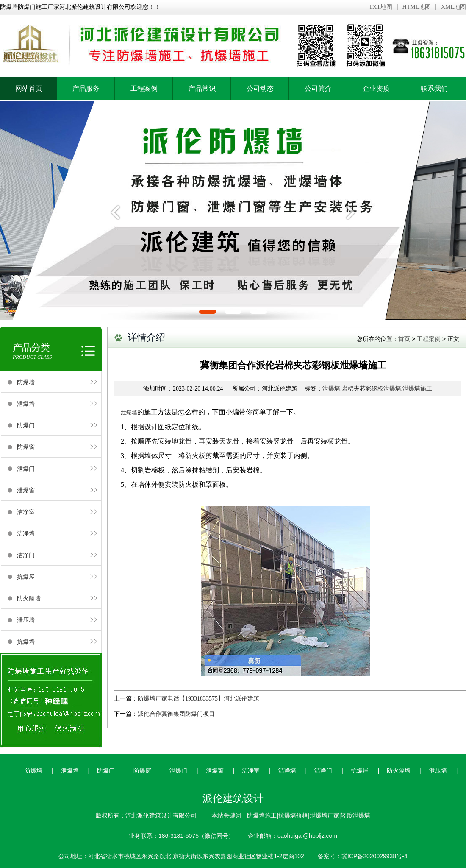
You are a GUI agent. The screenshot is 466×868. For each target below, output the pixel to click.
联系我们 (434, 88)
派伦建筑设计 (233, 798)
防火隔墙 (29, 598)
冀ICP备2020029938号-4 (374, 856)
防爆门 (26, 425)
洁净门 (26, 555)
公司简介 (318, 88)
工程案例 (144, 88)
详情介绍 (147, 337)
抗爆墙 (26, 642)
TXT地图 (381, 7)
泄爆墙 (26, 404)
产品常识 (202, 88)
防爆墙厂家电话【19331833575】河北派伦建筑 (198, 699)
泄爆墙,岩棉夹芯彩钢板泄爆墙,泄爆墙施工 (377, 389)
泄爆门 (26, 469)
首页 (404, 339)
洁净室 (26, 512)
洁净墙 (26, 533)
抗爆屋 (26, 577)
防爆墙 (26, 382)
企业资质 (376, 88)
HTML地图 (417, 7)
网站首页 (29, 88)
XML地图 (454, 7)
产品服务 (86, 88)
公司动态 (260, 88)
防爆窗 (26, 447)
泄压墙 (26, 620)
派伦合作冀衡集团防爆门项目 (176, 714)
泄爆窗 (26, 490)
